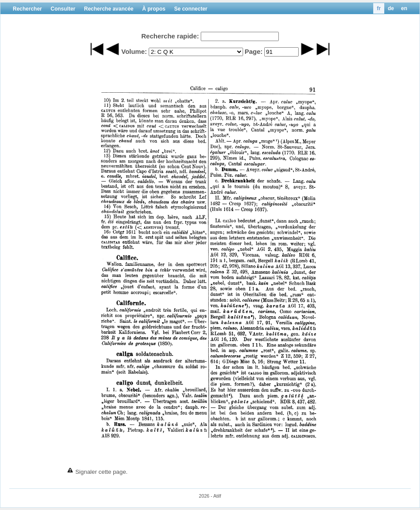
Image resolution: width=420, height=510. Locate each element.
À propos (154, 9)
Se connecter (191, 9)
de (391, 8)
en (404, 8)
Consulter (63, 9)
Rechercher (27, 9)
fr (379, 8)
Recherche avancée (109, 9)
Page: (253, 51)
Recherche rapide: (170, 36)
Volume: (134, 51)
